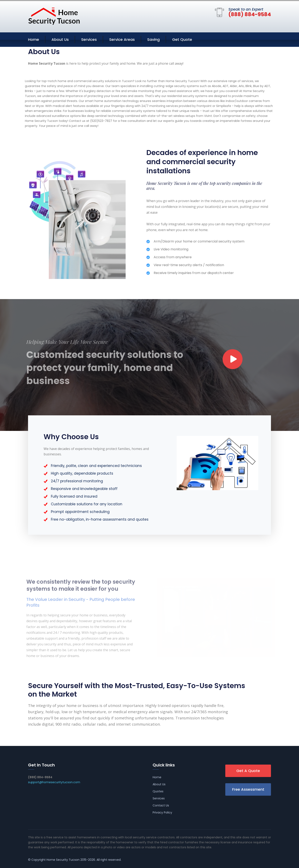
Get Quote (182, 39)
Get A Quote (248, 771)
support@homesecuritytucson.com (54, 782)
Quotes (158, 791)
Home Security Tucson (63, 860)
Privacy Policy (162, 812)
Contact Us (161, 805)
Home (34, 39)
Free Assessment (248, 789)
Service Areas (122, 39)
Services (89, 39)
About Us (60, 39)
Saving (153, 39)
